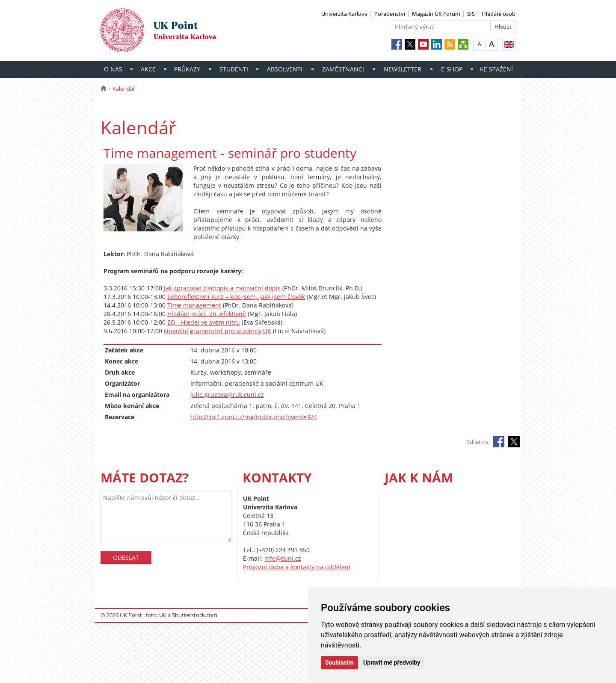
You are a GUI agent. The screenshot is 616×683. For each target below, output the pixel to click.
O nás (113, 69)
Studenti (234, 69)
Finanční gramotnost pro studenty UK (218, 331)
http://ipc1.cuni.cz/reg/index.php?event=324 (254, 417)
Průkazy (187, 69)
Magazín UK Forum (436, 14)
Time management (194, 305)
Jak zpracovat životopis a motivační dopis (222, 288)
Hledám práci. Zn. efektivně (207, 314)
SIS (471, 14)
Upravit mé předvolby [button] (392, 662)
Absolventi (285, 69)
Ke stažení (496, 69)
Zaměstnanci (343, 69)
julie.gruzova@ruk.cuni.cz (227, 395)
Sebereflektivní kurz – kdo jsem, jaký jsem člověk (236, 297)
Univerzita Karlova (344, 14)
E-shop (452, 69)
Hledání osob (499, 14)
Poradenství (390, 14)
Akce (148, 69)
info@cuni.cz (283, 558)
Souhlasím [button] (339, 662)
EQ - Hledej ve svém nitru (204, 322)
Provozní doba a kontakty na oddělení (297, 567)
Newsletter (403, 69)
